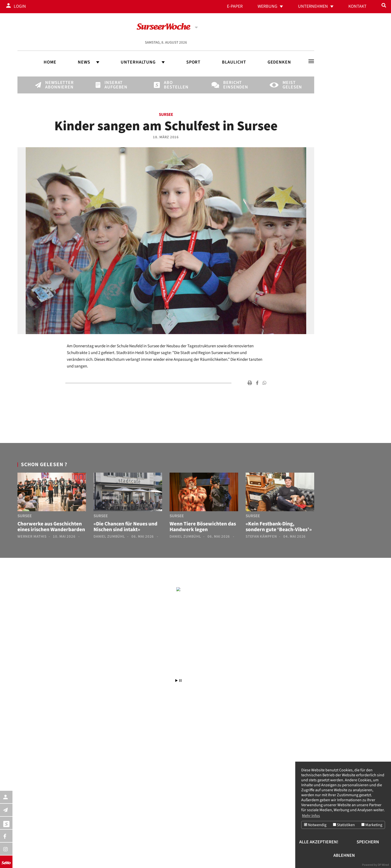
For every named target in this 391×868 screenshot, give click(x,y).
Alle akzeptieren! (319, 842)
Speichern (368, 842)
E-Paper (235, 6)
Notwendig (315, 825)
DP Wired (383, 865)
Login (20, 6)
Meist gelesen (291, 85)
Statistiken (344, 825)
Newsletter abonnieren (54, 85)
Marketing (372, 825)
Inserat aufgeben (113, 85)
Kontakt (357, 6)
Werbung (267, 6)
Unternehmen (313, 6)
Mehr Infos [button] (311, 816)
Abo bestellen (172, 85)
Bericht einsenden (232, 85)
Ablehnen (344, 855)
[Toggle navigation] (311, 61)
